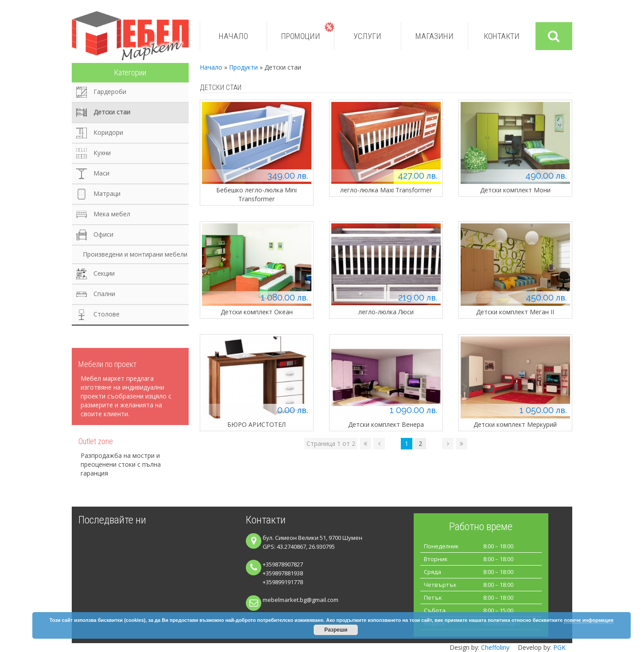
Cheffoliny (495, 647)
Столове (107, 314)
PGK (559, 647)
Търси (554, 36)
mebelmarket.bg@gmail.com (301, 600)
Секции (104, 273)
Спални (104, 294)
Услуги (367, 36)
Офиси (103, 234)
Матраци (107, 193)
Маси (101, 173)
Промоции (301, 36)
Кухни (102, 153)
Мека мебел (112, 214)
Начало (233, 36)
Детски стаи (112, 112)
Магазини (435, 36)
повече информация (589, 620)
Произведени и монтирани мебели (135, 254)
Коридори (108, 132)
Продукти (243, 67)
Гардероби (110, 92)
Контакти (502, 36)
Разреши (336, 630)
